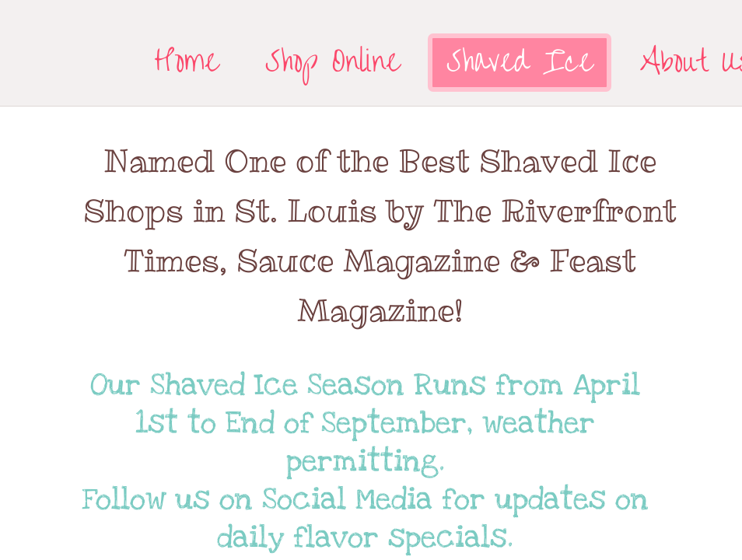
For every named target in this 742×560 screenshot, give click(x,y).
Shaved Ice (520, 62)
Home (186, 62)
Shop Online (332, 62)
